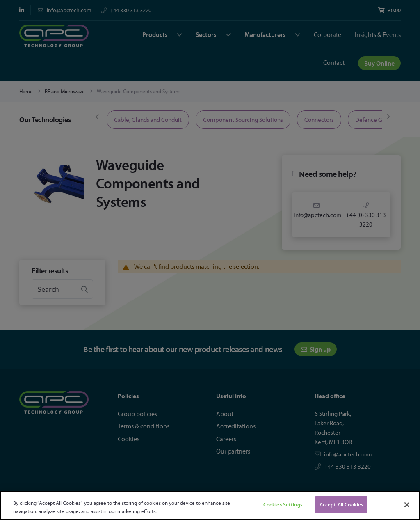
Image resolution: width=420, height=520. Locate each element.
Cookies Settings (283, 504)
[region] (210, 505)
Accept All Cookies (341, 504)
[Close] (407, 505)
